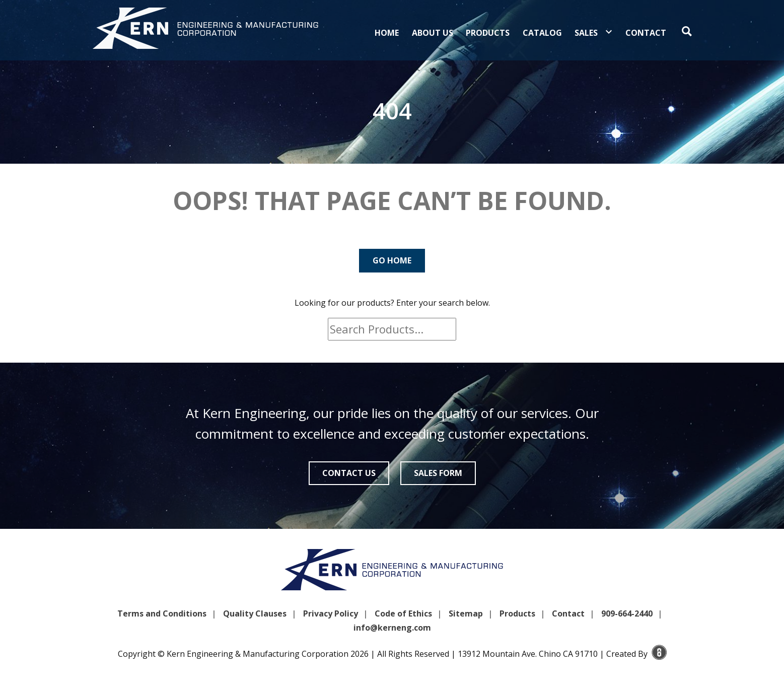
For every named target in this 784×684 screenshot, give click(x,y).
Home (387, 33)
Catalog (542, 33)
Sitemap (466, 613)
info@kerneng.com (392, 628)
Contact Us (349, 473)
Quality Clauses (255, 613)
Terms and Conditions (162, 613)
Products (488, 33)
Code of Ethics (403, 613)
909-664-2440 (627, 613)
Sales (586, 33)
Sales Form (438, 473)
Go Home (392, 260)
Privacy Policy (331, 613)
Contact (646, 33)
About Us (433, 33)
